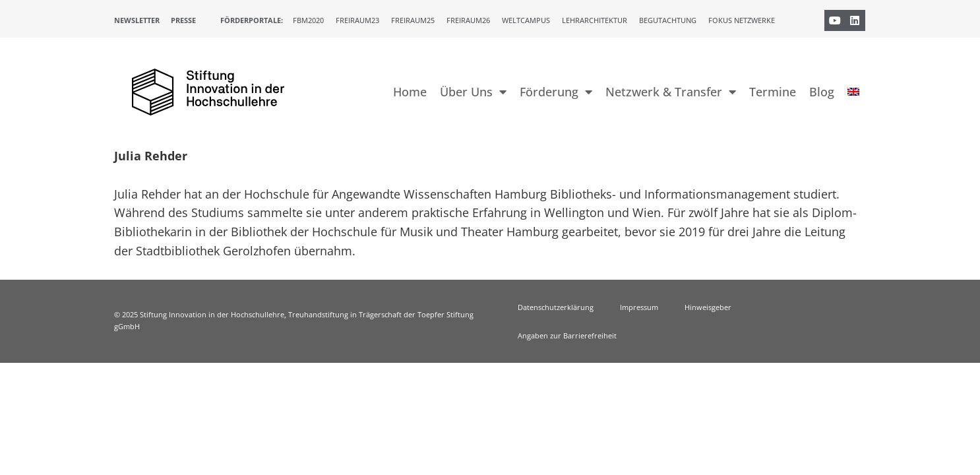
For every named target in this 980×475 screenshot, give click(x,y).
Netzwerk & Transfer (671, 92)
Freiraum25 (413, 20)
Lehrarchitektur (595, 20)
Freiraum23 (357, 20)
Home (410, 92)
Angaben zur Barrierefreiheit (567, 335)
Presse (183, 20)
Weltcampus (526, 20)
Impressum (639, 307)
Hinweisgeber (708, 307)
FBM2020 (308, 20)
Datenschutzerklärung (556, 307)
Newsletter (137, 20)
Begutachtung (668, 20)
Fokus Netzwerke (742, 20)
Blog (822, 92)
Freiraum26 (468, 20)
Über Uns (473, 92)
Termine (773, 92)
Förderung (556, 92)
